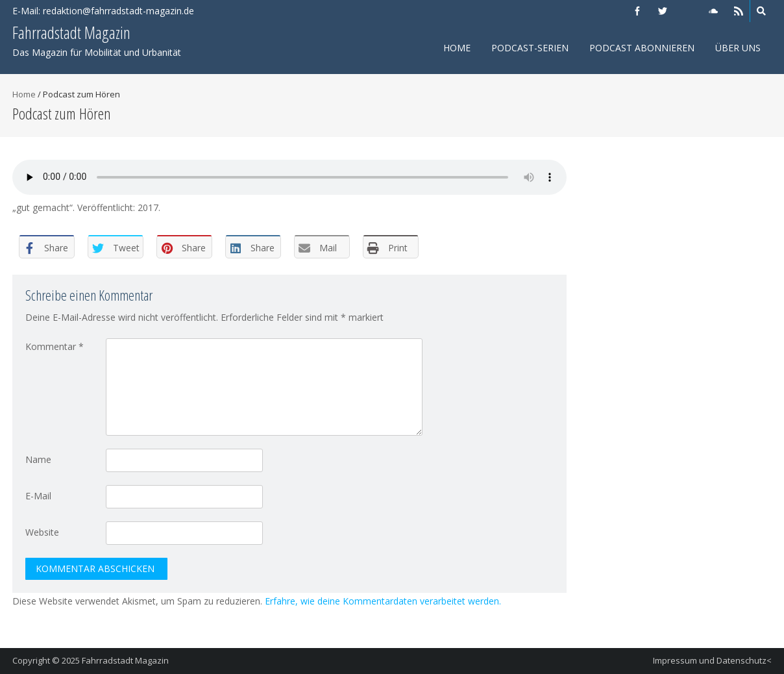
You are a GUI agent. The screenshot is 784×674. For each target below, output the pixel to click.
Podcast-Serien (530, 48)
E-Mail (38, 496)
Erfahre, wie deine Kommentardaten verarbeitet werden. (383, 601)
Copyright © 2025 (47, 660)
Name (38, 459)
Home (457, 48)
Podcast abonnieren (642, 48)
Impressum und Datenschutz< (712, 660)
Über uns (738, 48)
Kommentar (55, 346)
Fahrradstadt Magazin (125, 660)
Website (42, 532)
